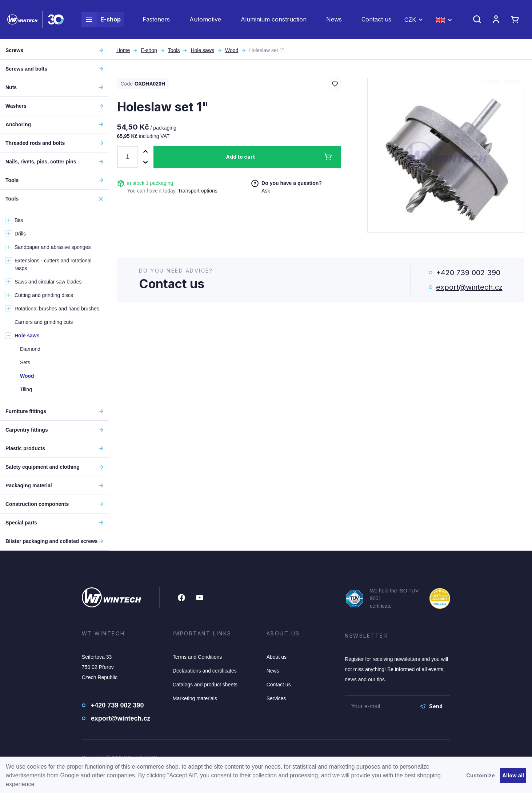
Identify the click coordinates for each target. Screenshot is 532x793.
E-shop (101, 20)
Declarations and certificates (205, 671)
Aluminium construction (274, 20)
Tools (174, 50)
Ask (266, 191)
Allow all (513, 775)
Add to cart (240, 157)
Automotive (205, 20)
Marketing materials (195, 698)
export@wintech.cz (469, 287)
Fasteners (156, 20)
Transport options (197, 191)
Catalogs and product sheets (205, 685)
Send (431, 706)
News (334, 20)
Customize (481, 775)
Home (123, 50)
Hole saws (202, 50)
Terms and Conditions (197, 657)
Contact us (376, 20)
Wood (232, 50)
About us (277, 657)
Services (276, 698)
